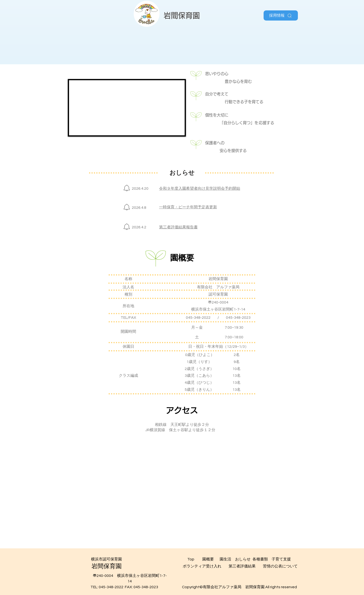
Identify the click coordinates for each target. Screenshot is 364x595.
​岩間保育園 (182, 15)
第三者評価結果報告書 (178, 227)
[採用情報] (281, 15)
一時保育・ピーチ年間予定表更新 (188, 207)
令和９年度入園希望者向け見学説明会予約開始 (200, 189)
